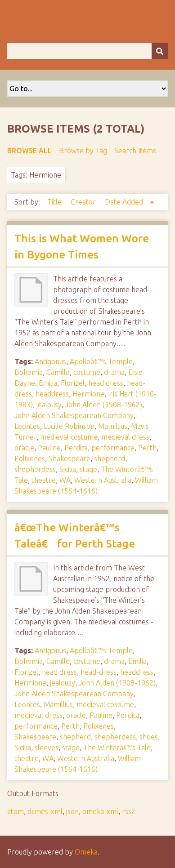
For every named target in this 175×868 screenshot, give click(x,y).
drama (114, 372)
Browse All (29, 151)
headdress (52, 394)
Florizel (73, 383)
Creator (84, 202)
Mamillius (113, 426)
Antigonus (50, 361)
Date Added (125, 202)
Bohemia (29, 372)
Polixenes (30, 458)
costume (87, 372)
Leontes (27, 426)
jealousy (49, 405)
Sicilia (68, 469)
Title (55, 202)
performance (113, 448)
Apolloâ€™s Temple (101, 361)
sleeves (47, 748)
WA (65, 480)
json (72, 811)
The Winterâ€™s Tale (117, 748)
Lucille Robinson (69, 426)
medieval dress (125, 437)
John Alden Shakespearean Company (74, 415)
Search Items (135, 151)
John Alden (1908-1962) (104, 405)
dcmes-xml (45, 811)
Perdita (76, 448)
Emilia (48, 383)
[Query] (87, 51)
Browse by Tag (83, 151)
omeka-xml (100, 811)
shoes (149, 737)
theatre (44, 480)
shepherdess (35, 469)
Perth (147, 448)
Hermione (88, 394)
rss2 (129, 811)
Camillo (58, 372)
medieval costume (69, 437)
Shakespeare (70, 458)
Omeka (86, 852)
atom (16, 811)
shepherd (110, 458)
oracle (24, 448)
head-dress (99, 672)
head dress (106, 383)
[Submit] (160, 51)
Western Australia (103, 480)
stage (88, 469)
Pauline (49, 448)
